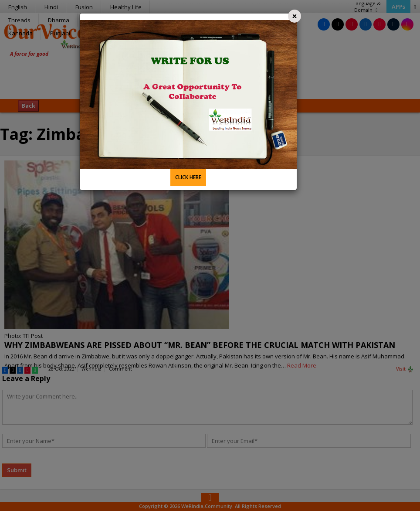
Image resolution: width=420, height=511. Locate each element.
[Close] (295, 16)
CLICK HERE (188, 177)
